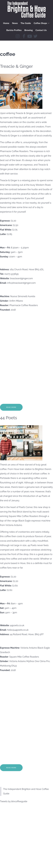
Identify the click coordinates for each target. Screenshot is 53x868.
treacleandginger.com (21, 278)
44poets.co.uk (17, 625)
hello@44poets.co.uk (18, 630)
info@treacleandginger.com (21, 283)
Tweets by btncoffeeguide (14, 801)
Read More (11, 407)
